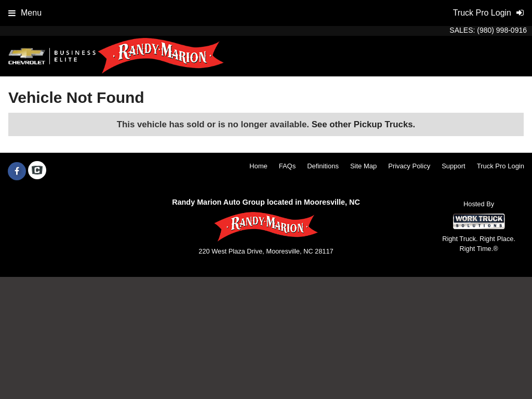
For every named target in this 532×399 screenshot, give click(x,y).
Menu (25, 13)
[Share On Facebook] (17, 171)
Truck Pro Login (501, 166)
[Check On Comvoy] (37, 171)
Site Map (363, 166)
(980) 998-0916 (502, 30)
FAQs (288, 166)
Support (454, 166)
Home (258, 166)
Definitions (323, 166)
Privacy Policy (409, 166)
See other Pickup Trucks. (364, 124)
